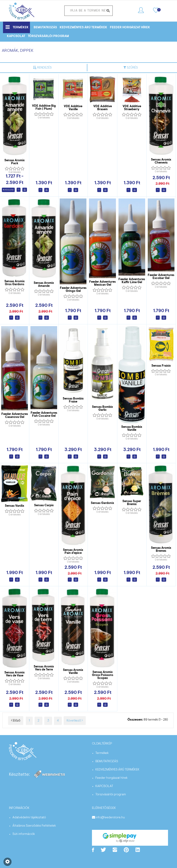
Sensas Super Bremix (132, 503)
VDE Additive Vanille (73, 108)
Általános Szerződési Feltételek (34, 826)
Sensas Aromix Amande (44, 285)
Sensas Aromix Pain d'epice (73, 552)
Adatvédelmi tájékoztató (29, 818)
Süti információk (24, 834)
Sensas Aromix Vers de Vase (15, 674)
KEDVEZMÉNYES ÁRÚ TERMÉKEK (83, 27)
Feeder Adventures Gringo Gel (73, 290)
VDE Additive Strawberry (132, 108)
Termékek (17, 27)
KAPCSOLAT (16, 36)
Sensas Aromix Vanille (73, 672)
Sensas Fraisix (161, 366)
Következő (75, 721)
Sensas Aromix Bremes (161, 549)
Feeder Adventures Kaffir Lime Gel (132, 281)
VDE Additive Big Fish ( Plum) (44, 107)
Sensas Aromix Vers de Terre (44, 668)
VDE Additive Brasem (103, 108)
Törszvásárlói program (48, 36)
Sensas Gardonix (102, 503)
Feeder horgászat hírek (130, 27)
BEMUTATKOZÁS (45, 27)
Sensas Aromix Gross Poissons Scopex (103, 675)
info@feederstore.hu (110, 818)
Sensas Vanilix (15, 506)
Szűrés (131, 68)
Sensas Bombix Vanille (132, 428)
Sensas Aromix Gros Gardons (15, 283)
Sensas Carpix (44, 505)
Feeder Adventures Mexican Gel (102, 283)
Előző (16, 721)
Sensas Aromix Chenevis (161, 161)
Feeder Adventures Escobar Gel (161, 277)
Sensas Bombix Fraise (73, 400)
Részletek (8, 190)
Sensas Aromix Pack (15, 162)
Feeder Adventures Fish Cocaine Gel (44, 414)
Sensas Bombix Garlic (102, 408)
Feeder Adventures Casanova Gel (15, 416)
